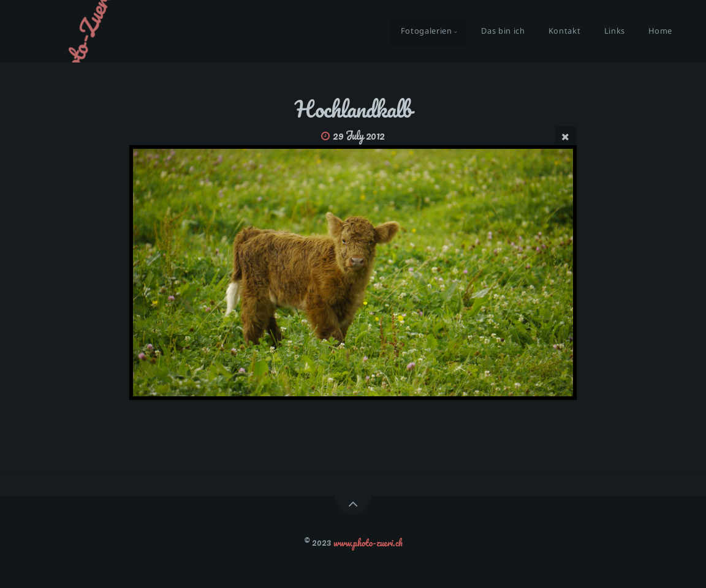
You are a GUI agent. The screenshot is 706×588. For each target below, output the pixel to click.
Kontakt (564, 31)
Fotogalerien (427, 31)
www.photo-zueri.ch (368, 542)
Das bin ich (503, 31)
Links (615, 31)
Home (660, 31)
